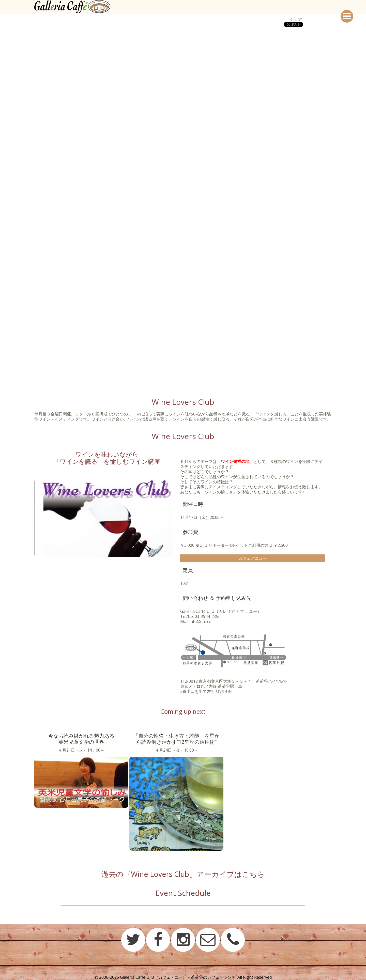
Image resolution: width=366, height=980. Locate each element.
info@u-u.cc (200, 621)
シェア (296, 19)
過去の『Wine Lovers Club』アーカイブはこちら (183, 874)
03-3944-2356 (208, 616)
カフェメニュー (253, 558)
